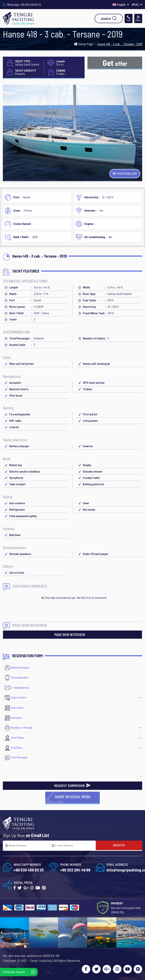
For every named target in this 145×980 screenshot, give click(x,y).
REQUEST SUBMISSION (72, 785)
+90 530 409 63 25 (31, 4)
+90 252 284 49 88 (75, 870)
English (121, 4)
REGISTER (119, 845)
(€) (137, 4)
